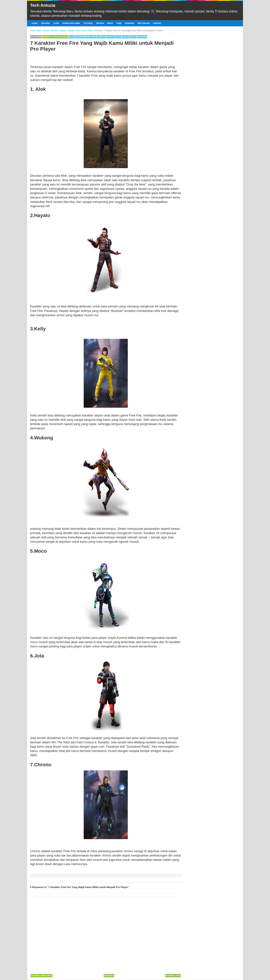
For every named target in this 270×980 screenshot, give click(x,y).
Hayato (111, 37)
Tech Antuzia (43, 5)
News (110, 23)
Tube (119, 23)
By (36, 37)
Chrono (80, 37)
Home (35, 23)
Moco (133, 37)
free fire (91, 37)
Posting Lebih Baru (41, 976)
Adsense (130, 23)
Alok (72, 37)
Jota (119, 37)
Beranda (109, 976)
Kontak (157, 23)
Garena (101, 37)
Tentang (45, 23)
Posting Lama (173, 976)
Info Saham (144, 23)
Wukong (142, 37)
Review (100, 23)
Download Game (71, 23)
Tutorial (88, 23)
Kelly (125, 37)
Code (56, 23)
